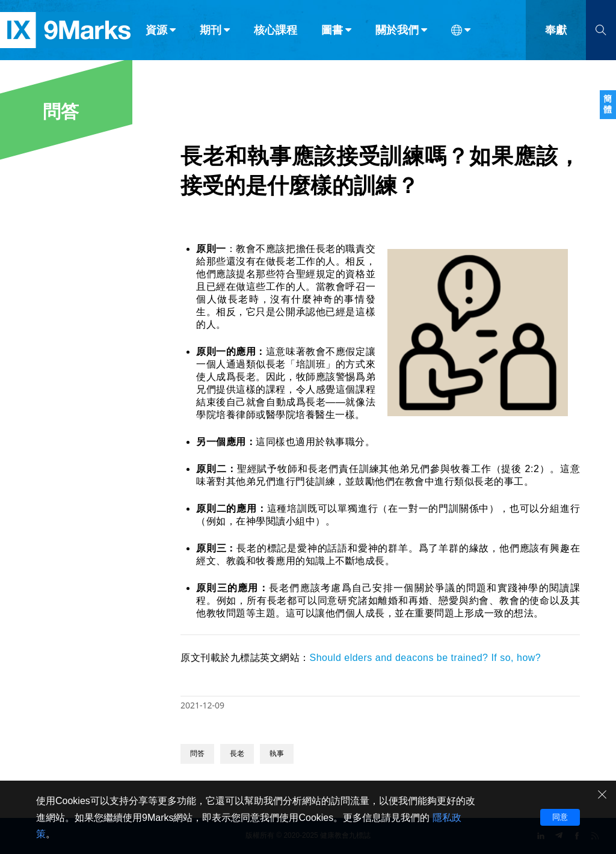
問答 (197, 754)
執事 (277, 754)
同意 (560, 817)
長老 (237, 754)
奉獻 (556, 35)
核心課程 (276, 35)
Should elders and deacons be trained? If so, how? (426, 658)
